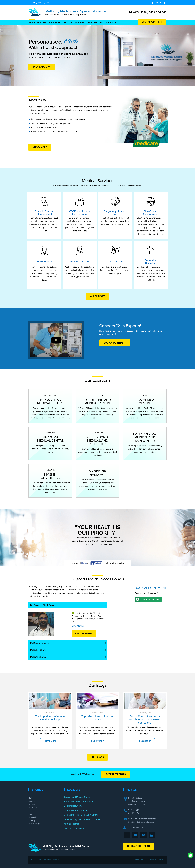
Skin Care (92, 22)
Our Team (42, 22)
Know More (40, 147)
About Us (32, 801)
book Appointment (115, 343)
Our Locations (77, 22)
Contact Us (110, 22)
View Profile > (78, 626)
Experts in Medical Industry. (152, 859)
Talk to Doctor (42, 67)
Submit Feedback (116, 774)
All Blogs (98, 757)
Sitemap (32, 820)
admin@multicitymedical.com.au (142, 819)
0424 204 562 (158, 12)
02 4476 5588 (138, 12)
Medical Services (58, 22)
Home (32, 22)
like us (84, 563)
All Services (98, 296)
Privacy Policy (34, 824)
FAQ (101, 22)
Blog (30, 814)
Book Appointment (152, 22)
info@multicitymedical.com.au (45, 2)
